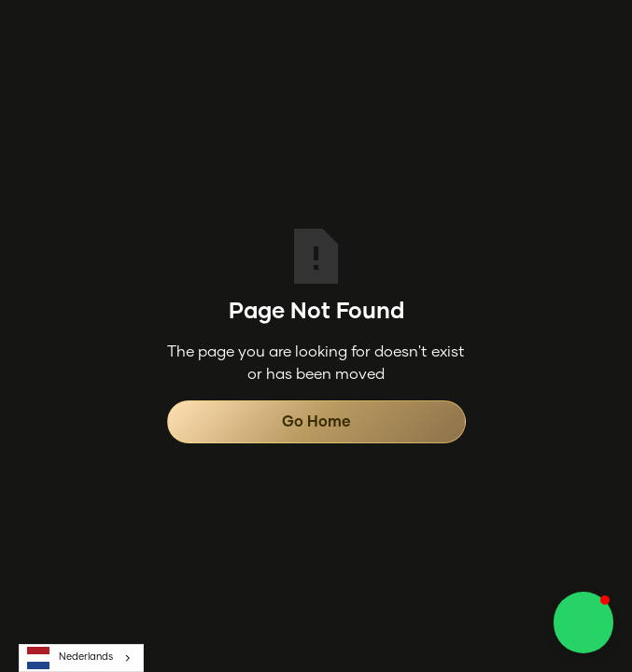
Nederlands (70, 658)
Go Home (316, 422)
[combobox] (81, 658)
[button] (583, 623)
